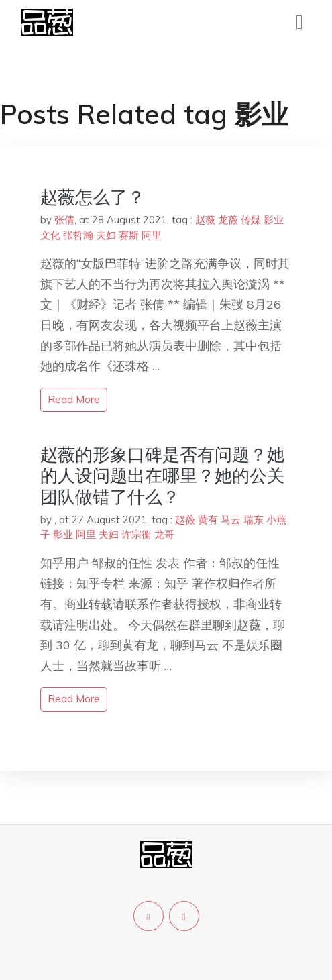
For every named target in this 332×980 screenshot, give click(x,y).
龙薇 (228, 220)
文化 (50, 235)
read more (74, 399)
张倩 (64, 220)
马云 (231, 520)
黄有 (208, 520)
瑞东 (254, 520)
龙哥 (164, 534)
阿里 (152, 235)
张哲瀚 (78, 235)
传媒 (251, 220)
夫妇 (106, 235)
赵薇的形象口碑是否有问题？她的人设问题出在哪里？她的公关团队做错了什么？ (162, 475)
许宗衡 (136, 534)
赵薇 (205, 220)
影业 (274, 220)
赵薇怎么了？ (93, 197)
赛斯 (129, 235)
